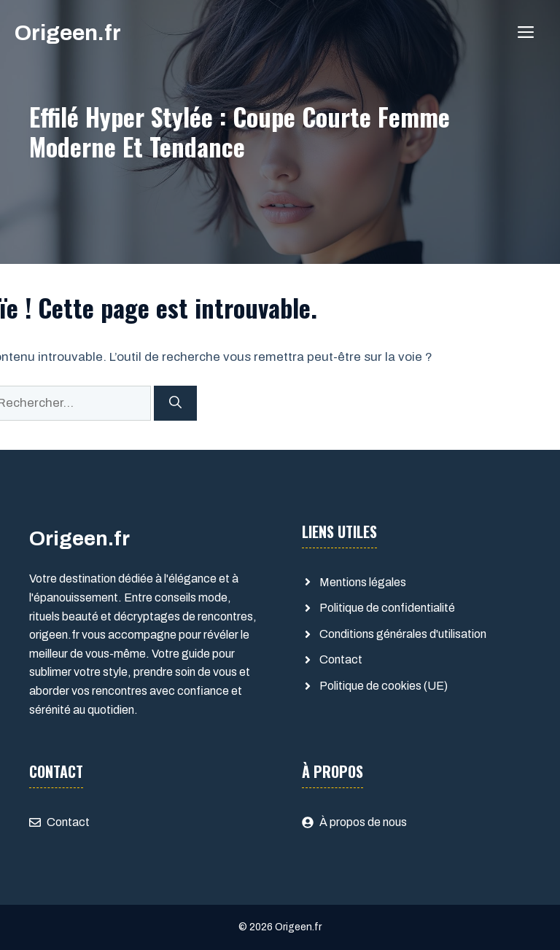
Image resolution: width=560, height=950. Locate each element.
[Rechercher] (175, 403)
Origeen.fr (68, 33)
